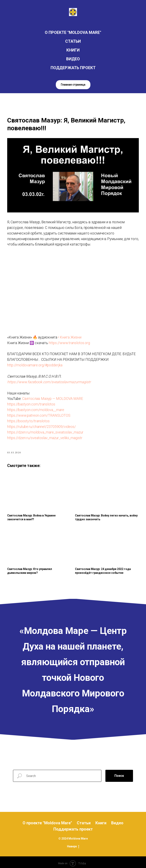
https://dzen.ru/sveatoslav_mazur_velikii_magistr (47, 435)
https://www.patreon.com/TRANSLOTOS (41, 413)
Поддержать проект (73, 827)
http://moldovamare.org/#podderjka (37, 363)
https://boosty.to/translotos (30, 419)
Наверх (73, 844)
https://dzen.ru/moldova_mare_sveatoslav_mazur (47, 430)
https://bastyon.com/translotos (33, 402)
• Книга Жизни (71, 335)
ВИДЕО (73, 59)
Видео (117, 821)
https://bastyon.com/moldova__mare (37, 408)
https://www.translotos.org (71, 340)
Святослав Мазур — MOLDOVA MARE (54, 396)
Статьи (84, 821)
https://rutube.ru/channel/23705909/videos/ (43, 424)
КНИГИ (73, 50)
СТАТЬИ (73, 41)
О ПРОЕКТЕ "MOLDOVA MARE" (73, 32)
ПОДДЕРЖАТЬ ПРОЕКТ (73, 68)
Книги (101, 821)
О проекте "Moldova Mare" (47, 821)
